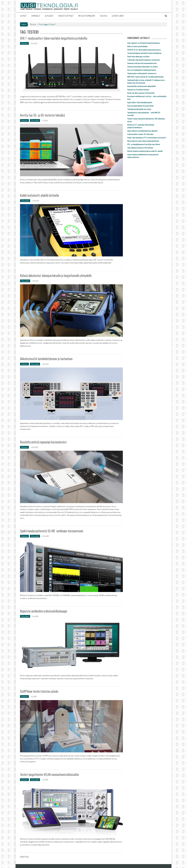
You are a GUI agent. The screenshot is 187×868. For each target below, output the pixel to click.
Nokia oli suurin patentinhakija (137, 46)
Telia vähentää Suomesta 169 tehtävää (140, 148)
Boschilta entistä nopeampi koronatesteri (43, 442)
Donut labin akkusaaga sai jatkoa (138, 56)
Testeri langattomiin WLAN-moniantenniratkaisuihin (50, 774)
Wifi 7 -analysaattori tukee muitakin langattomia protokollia (54, 38)
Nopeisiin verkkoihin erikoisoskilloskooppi (44, 611)
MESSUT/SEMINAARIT (87, 16)
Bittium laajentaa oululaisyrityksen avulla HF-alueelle (145, 151)
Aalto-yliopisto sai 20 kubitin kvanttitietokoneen (143, 43)
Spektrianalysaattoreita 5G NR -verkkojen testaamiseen (52, 531)
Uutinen (24, 43)
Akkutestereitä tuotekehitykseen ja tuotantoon (46, 359)
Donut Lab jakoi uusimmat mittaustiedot (141, 93)
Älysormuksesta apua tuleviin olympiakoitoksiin (143, 141)
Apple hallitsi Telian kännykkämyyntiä (140, 102)
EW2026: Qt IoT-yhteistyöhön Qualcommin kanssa (144, 50)
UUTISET (23, 16)
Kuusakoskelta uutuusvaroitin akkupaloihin (141, 86)
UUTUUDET (49, 16)
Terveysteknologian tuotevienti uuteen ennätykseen (144, 53)
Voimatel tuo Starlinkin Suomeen (138, 89)
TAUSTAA (103, 16)
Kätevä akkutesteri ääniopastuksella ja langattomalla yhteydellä (56, 275)
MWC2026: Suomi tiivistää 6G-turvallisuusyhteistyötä (145, 77)
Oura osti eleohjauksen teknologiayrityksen (142, 70)
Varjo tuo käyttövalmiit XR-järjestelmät (140, 106)
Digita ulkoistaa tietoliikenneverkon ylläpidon (142, 131)
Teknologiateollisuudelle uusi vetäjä (139, 109)
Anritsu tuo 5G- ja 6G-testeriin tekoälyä (43, 115)
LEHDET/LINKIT (118, 16)
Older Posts (24, 857)
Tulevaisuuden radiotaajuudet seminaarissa (142, 73)
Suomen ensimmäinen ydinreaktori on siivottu (143, 67)
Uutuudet (35, 120)
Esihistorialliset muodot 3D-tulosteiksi (140, 134)
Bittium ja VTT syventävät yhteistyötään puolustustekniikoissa (141, 126)
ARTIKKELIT (36, 16)
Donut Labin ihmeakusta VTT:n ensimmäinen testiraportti (147, 137)
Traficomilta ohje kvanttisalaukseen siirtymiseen (143, 60)
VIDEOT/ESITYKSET (66, 16)
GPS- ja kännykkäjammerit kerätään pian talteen (144, 144)
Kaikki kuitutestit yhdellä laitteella (40, 195)
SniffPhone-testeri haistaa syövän (39, 691)
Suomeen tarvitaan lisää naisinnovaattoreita (142, 63)
